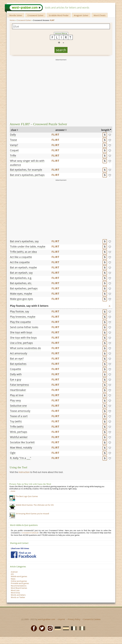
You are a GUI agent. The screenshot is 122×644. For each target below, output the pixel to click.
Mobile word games (19, 576)
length (105, 130)
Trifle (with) (17, 427)
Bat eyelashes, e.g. (21, 278)
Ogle (13, 453)
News (13, 579)
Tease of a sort (19, 416)
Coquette (16, 369)
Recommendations (19, 586)
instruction (24, 472)
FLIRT (55, 135)
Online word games (19, 581)
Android (14, 572)
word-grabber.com (47, 619)
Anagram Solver (81, 15)
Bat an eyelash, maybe (23, 267)
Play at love (17, 395)
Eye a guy (16, 379)
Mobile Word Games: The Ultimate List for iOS (35, 505)
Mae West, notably (21, 447)
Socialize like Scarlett (22, 442)
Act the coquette (20, 262)
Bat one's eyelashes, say (24, 241)
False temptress (19, 385)
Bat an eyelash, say (21, 273)
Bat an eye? (17, 359)
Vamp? (14, 145)
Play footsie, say (20, 311)
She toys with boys (21, 332)
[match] (110, 135)
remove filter (61, 33)
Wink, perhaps (19, 432)
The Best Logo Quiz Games (27, 496)
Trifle (13, 155)
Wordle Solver (16, 15)
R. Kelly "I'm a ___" (21, 458)
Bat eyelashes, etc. (21, 283)
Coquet (14, 150)
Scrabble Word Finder (59, 15)
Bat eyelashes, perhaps (24, 288)
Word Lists (15, 590)
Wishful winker (19, 437)
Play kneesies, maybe (23, 317)
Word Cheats (100, 15)
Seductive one (18, 406)
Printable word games (20, 583)
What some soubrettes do (25, 348)
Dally (13, 135)
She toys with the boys (23, 338)
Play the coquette (20, 322)
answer (60, 130)
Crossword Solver (35, 15)
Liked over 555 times (20, 548)
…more (12, 491)
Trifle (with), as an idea (23, 252)
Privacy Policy (74, 619)
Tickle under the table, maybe (28, 246)
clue (14, 130)
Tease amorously (20, 411)
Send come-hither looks (24, 327)
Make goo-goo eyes (22, 299)
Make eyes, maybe (21, 294)
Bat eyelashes (18, 364)
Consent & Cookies (92, 619)
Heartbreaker (18, 390)
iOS (12, 574)
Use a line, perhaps (21, 343)
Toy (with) (16, 421)
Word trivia (15, 593)
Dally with (16, 374)
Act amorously (19, 353)
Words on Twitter (18, 597)
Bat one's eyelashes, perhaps (27, 175)
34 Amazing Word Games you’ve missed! (32, 514)
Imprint (62, 619)
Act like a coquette (21, 257)
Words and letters (18, 595)
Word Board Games (19, 588)
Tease (13, 140)
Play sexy (15, 400)
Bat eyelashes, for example (26, 170)
